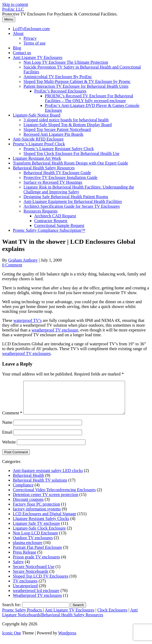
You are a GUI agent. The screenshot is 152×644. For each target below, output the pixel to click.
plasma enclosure (28, 549)
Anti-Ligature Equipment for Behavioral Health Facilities (73, 201)
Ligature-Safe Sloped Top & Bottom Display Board (68, 125)
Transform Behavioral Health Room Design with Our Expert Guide (70, 163)
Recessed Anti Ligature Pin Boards (53, 134)
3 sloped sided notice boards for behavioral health (66, 120)
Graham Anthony (23, 260)
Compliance (23, 491)
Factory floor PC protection (36, 511)
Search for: (12, 611)
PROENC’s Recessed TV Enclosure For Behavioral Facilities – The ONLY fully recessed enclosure (89, 98)
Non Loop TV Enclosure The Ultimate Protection (66, 62)
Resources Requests (41, 211)
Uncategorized (25, 592)
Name (7, 429)
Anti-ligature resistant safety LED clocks (48, 477)
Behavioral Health (28, 482)
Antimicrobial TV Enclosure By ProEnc (58, 77)
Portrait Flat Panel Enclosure (37, 554)
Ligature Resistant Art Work (37, 158)
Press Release (25, 559)
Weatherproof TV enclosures (37, 602)
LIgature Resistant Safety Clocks (41, 525)
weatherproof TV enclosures (26, 353)
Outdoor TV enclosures (33, 544)
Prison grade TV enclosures (36, 563)
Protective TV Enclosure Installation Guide (61, 177)
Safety (18, 568)
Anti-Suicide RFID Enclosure (38, 139)
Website (9, 448)
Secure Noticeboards (31, 578)
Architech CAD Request (55, 216)
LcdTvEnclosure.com (31, 29)
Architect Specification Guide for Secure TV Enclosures (72, 206)
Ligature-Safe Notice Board (37, 115)
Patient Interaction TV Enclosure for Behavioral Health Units (76, 86)
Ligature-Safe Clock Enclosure (39, 535)
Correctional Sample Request (59, 225)
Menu (9, 19)
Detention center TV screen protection (46, 501)
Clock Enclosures (112, 616)
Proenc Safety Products (23, 616)
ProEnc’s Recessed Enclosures (60, 91)
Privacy (30, 38)
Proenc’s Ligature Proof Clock (39, 144)
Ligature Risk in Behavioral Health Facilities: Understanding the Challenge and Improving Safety (79, 189)
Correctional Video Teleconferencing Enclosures (54, 496)
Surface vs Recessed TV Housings (53, 182)
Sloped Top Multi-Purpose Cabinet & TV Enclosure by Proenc (77, 81)
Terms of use (34, 43)
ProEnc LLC (13, 9)
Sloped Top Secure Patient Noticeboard (57, 129)
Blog (17, 48)
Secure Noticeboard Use (34, 573)
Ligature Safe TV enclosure (36, 530)
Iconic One (12, 639)
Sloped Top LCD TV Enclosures (41, 583)
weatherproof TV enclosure (55, 330)
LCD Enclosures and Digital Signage (44, 520)
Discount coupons (28, 506)
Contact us (22, 53)
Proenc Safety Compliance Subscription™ (49, 230)
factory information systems (37, 515)
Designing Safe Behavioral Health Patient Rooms (66, 197)
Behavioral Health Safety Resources (44, 168)
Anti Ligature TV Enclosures (38, 57)
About (18, 33)
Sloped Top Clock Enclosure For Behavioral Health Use (71, 153)
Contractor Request (51, 221)
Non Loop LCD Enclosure (35, 539)
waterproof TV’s (28, 320)
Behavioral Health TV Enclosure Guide (57, 173)
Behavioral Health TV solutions (40, 487)
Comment (12, 419)
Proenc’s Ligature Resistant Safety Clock (59, 149)
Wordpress (67, 639)
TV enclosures (25, 587)
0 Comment (12, 265)
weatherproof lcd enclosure (36, 597)
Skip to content (15, 4)
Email (7, 439)
